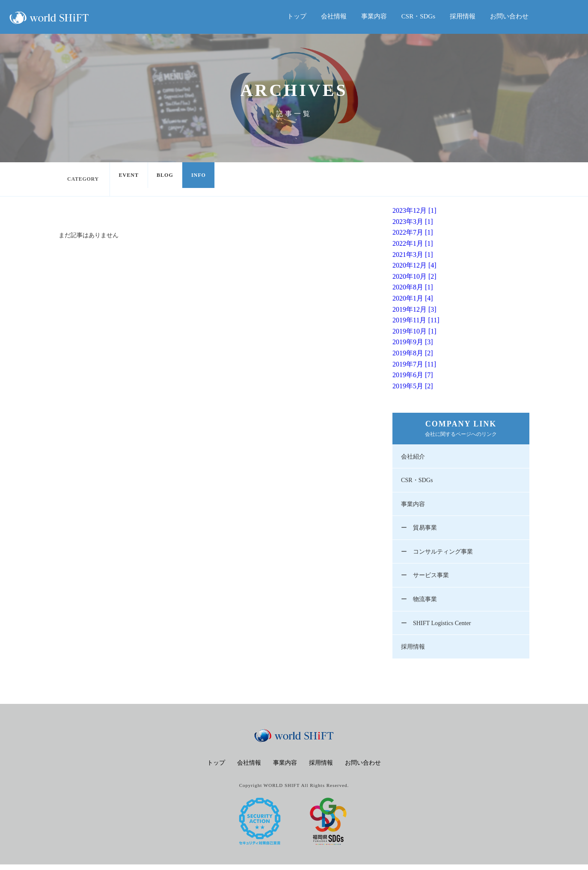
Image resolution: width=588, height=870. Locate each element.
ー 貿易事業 (420, 530)
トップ (297, 16)
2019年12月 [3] (414, 309)
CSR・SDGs (418, 16)
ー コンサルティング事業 (440, 554)
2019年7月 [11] (414, 364)
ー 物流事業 (420, 603)
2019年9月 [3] (413, 342)
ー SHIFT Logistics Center (438, 628)
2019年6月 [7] (413, 375)
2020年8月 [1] (413, 287)
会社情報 (334, 16)
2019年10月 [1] (414, 331)
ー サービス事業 (427, 579)
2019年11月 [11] (416, 320)
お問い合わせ (509, 16)
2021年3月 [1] (413, 255)
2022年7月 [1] (413, 232)
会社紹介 (414, 457)
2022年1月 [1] (413, 243)
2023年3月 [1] (413, 222)
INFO (208, 179)
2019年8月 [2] (413, 353)
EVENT (131, 179)
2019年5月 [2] (413, 386)
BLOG (171, 179)
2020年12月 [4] (414, 265)
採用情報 (463, 16)
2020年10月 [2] (414, 276)
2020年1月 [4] (413, 298)
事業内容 (374, 16)
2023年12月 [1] (414, 210)
